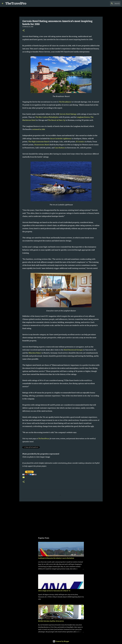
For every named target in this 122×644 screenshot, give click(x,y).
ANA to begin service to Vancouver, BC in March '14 (54, 591)
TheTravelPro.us (44, 439)
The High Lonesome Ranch (39, 142)
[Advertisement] (61, 518)
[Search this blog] (110, 3)
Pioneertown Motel (42, 145)
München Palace (35, 353)
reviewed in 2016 (39, 129)
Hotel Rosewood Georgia (73, 350)
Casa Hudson (60, 148)
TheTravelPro (16, 3)
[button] (24, 31)
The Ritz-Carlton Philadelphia (47, 117)
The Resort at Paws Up (57, 120)
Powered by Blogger (61, 641)
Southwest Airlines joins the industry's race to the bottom (56, 558)
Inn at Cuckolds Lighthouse (61, 139)
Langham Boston (83, 117)
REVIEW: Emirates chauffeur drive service (51, 621)
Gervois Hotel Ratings (68, 114)
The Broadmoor (65, 102)
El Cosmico (80, 142)
